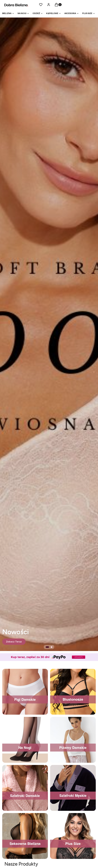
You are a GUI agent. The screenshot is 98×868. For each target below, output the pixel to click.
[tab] (47, 647)
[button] (56, 5)
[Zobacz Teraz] (14, 642)
